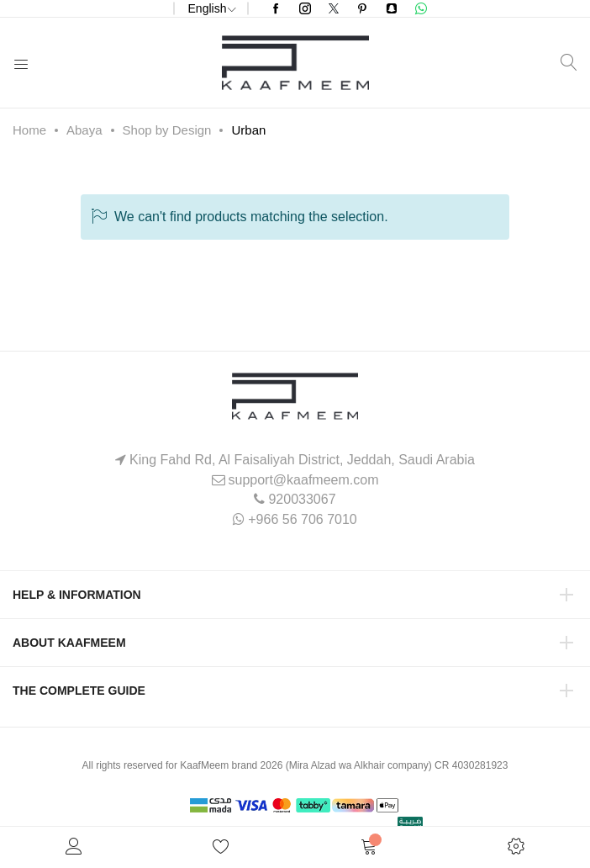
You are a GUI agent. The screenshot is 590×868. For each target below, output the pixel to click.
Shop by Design (167, 130)
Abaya (84, 130)
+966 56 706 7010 (302, 519)
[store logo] (295, 63)
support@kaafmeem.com (304, 480)
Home (29, 130)
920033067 (302, 499)
